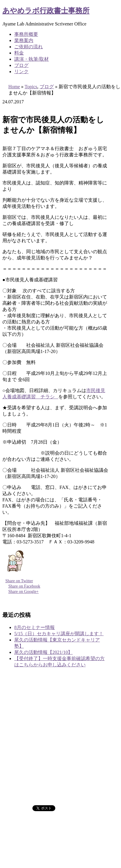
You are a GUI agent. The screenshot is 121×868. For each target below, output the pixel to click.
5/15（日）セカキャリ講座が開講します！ (59, 634)
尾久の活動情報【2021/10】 (43, 652)
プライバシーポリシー (38, 793)
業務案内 (24, 40)
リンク (21, 72)
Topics (31, 87)
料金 (19, 53)
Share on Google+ (23, 592)
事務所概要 (26, 34)
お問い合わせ (29, 787)
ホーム (21, 728)
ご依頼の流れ (29, 47)
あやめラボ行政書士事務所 (46, 11)
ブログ (21, 65)
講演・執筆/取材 (32, 59)
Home (14, 87)
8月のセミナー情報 (34, 627)
